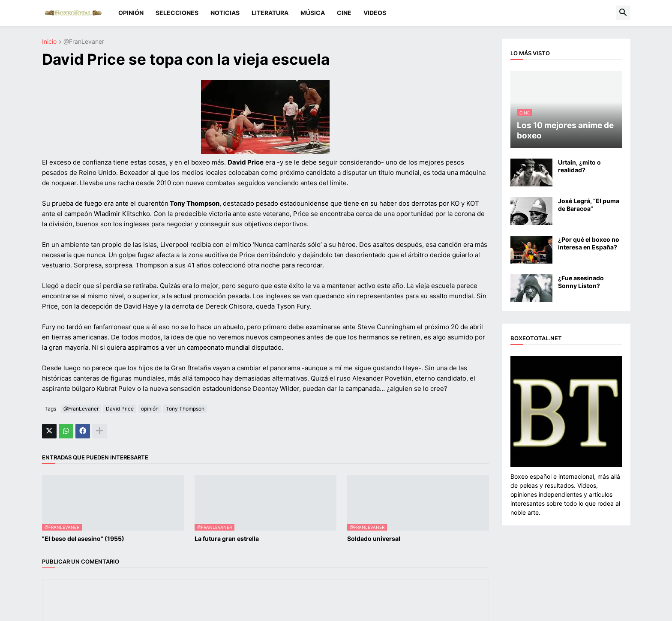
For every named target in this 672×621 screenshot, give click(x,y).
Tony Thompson (185, 409)
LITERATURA (270, 13)
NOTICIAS (225, 13)
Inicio (49, 42)
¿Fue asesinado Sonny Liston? (581, 282)
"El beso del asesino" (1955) (83, 538)
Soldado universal (374, 538)
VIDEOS (375, 13)
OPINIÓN (131, 13)
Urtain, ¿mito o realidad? (579, 166)
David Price (120, 409)
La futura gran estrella (227, 538)
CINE (344, 13)
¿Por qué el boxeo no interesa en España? (589, 243)
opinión (150, 409)
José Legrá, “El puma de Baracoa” (589, 205)
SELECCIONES (177, 13)
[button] (623, 13)
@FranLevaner (84, 42)
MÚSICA (313, 13)
